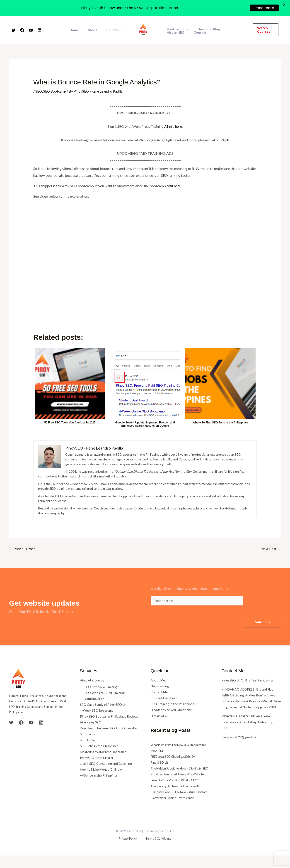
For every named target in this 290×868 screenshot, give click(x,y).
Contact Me (159, 693)
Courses (114, 30)
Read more (264, 8)
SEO (39, 91)
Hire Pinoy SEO (91, 723)
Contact (172, 32)
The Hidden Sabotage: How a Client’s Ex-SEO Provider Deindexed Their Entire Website (180, 775)
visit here (174, 186)
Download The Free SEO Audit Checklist (109, 729)
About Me (158, 681)
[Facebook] (22, 30)
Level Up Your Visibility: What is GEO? (178, 787)
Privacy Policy (129, 851)
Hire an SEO (231, 29)
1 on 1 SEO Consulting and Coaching (106, 764)
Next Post (270, 549)
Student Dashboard (165, 699)
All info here (173, 126)
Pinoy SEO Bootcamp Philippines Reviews (109, 717)
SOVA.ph (222, 140)
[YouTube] (31, 30)
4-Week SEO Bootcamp (97, 711)
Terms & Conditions (156, 851)
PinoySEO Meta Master (97, 758)
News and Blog (205, 29)
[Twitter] (14, 30)
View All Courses (92, 681)
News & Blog (160, 687)
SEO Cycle (87, 741)
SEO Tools (87, 735)
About (97, 30)
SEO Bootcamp (56, 91)
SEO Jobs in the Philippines (99, 746)
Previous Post (22, 549)
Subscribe (263, 623)
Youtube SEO (94, 699)
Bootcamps (174, 29)
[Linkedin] (39, 30)
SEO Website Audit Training (105, 693)
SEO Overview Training (101, 687)
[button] (265, 30)
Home (81, 30)
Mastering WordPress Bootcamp (103, 752)
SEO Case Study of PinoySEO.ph (103, 705)
